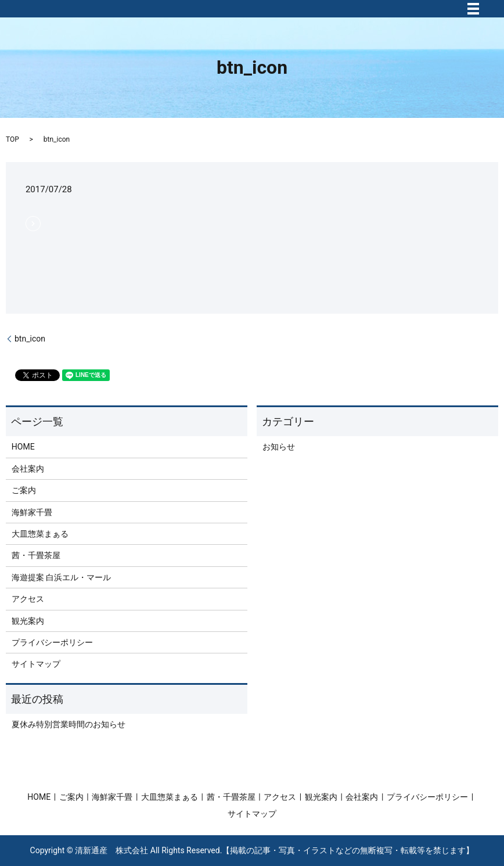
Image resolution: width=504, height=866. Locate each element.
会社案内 (28, 469)
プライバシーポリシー (52, 642)
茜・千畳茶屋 (36, 555)
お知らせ (279, 447)
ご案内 (24, 490)
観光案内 (28, 621)
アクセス (28, 599)
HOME (23, 447)
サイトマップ (36, 664)
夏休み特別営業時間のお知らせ (69, 724)
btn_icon (30, 339)
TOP (12, 139)
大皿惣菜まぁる (40, 534)
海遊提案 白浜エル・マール (61, 577)
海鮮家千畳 (32, 512)
